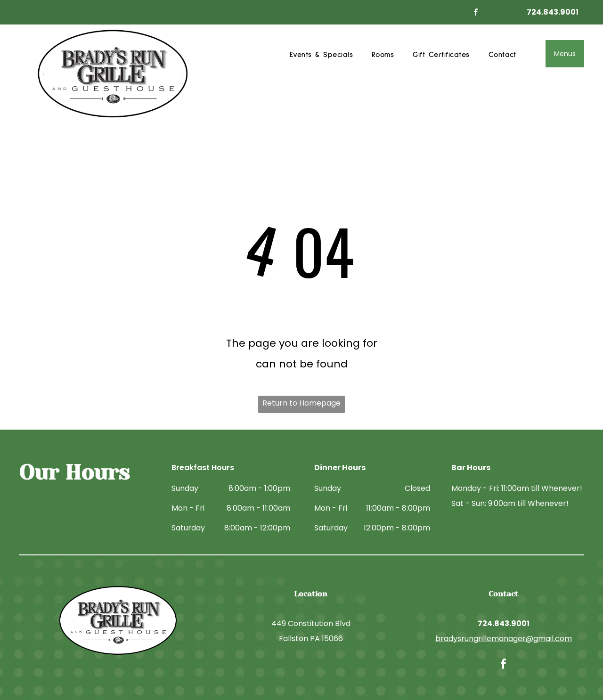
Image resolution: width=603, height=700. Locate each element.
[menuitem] (321, 55)
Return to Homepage (301, 403)
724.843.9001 (553, 12)
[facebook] (476, 13)
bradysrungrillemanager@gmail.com (504, 639)
